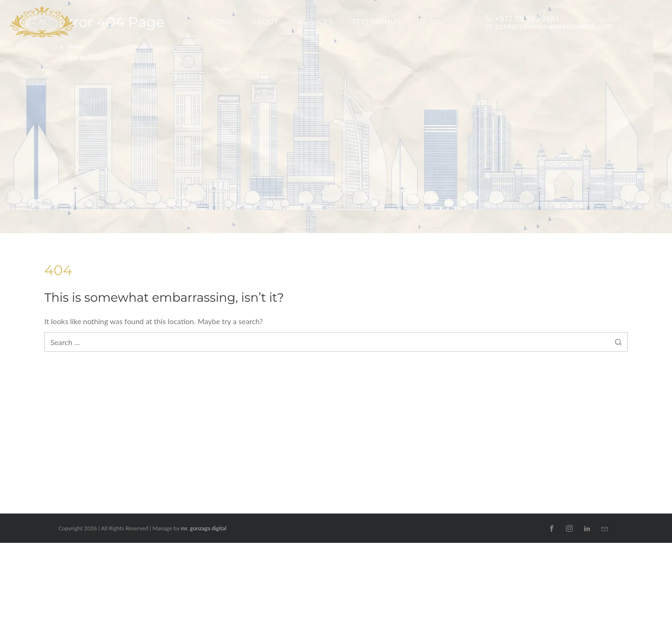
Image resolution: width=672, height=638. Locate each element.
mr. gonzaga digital (203, 528)
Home (76, 46)
